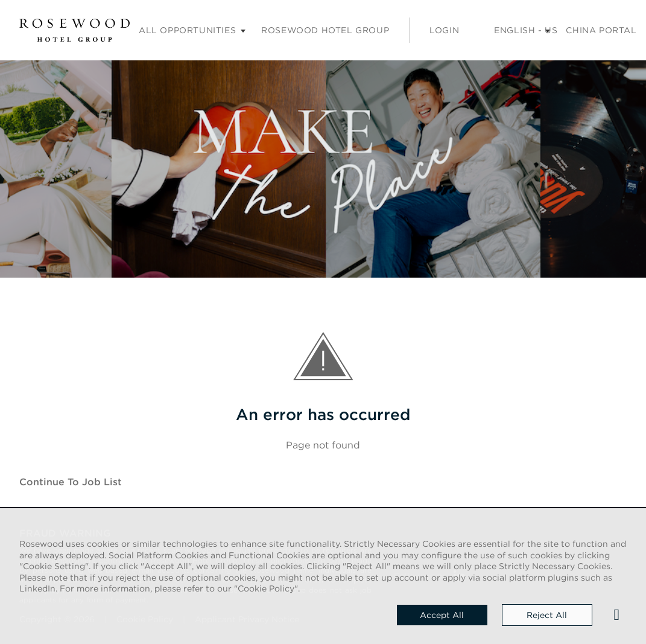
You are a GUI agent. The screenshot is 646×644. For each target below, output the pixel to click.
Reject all (547, 615)
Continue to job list (71, 482)
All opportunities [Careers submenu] (187, 30)
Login (444, 30)
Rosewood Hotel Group (325, 30)
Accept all (442, 615)
